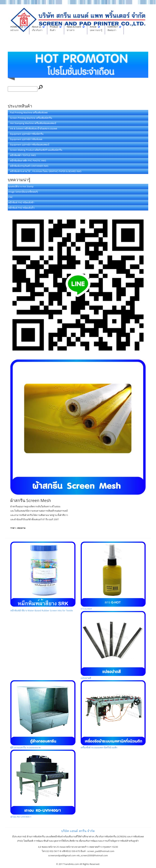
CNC (11, 197)
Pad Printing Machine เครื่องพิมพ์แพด (28, 112)
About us (38, 29)
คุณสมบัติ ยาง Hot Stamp (21, 186)
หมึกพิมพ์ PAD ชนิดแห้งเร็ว (21, 208)
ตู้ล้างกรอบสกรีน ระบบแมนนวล (43, 715)
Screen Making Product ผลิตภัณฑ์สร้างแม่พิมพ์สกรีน (35, 150)
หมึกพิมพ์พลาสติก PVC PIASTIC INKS (27, 161)
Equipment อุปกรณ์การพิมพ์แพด (25, 139)
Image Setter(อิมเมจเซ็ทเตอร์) (23, 192)
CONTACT (114, 29)
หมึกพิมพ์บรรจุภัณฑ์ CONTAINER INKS (28, 166)
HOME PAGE (18, 29)
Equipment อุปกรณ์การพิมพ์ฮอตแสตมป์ (29, 145)
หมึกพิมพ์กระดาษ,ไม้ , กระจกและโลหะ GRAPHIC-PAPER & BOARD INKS (45, 171)
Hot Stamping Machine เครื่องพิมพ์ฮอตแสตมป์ (32, 123)
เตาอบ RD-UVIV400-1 (43, 784)
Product (56, 29)
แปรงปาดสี (113, 645)
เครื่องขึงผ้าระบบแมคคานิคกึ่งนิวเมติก (113, 715)
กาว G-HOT (113, 576)
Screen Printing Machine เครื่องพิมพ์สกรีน (30, 118)
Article (96, 29)
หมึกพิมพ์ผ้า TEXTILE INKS (22, 155)
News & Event (76, 29)
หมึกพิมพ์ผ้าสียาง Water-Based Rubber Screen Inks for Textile (43, 577)
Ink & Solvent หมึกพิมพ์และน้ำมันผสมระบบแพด (33, 129)
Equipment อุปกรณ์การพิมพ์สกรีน (26, 134)
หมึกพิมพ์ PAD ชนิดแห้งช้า (21, 202)
